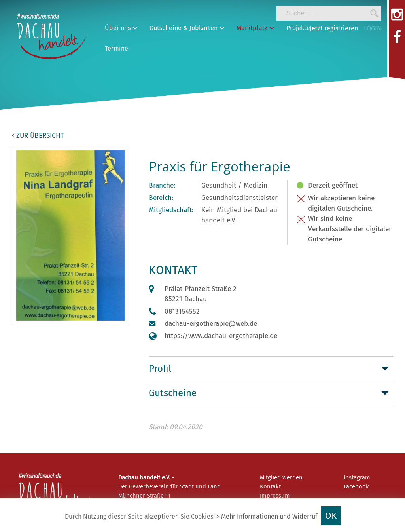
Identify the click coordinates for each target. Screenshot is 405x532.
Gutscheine (173, 393)
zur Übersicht (38, 136)
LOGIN (373, 28)
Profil (160, 369)
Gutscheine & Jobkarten (187, 28)
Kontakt (270, 486)
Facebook (356, 486)
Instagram (357, 477)
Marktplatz (255, 28)
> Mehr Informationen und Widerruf (267, 516)
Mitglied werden (281, 477)
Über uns (121, 28)
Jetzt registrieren (334, 28)
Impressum (275, 496)
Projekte (302, 28)
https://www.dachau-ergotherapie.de (221, 336)
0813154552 (182, 311)
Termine (116, 48)
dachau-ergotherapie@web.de (211, 324)
